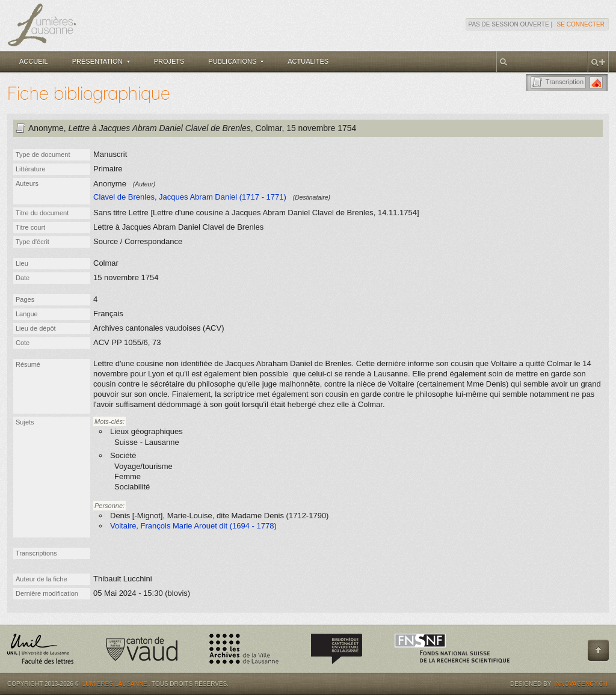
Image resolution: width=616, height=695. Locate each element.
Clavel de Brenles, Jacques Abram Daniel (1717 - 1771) (190, 197)
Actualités (308, 61)
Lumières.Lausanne (115, 684)
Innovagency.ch (581, 684)
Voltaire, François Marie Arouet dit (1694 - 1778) (193, 526)
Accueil (34, 61)
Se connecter (581, 24)
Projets (169, 61)
